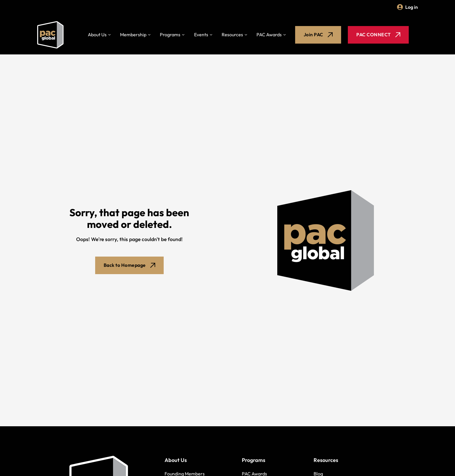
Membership (133, 35)
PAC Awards (269, 35)
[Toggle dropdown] (110, 35)
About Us (97, 35)
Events (201, 35)
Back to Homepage (129, 265)
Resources (232, 35)
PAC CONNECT (378, 35)
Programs (170, 35)
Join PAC (318, 35)
